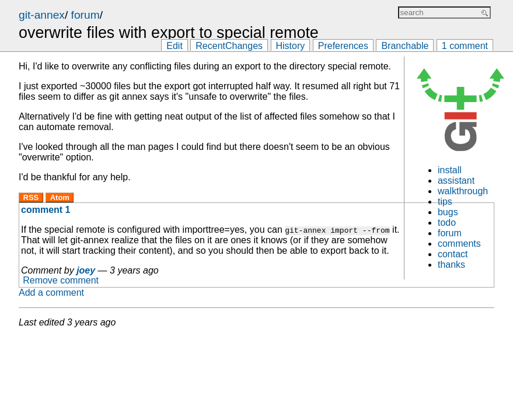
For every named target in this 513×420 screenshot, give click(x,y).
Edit (175, 46)
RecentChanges (229, 46)
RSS (31, 197)
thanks (451, 265)
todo (447, 223)
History (291, 46)
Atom (60, 197)
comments (459, 244)
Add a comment (51, 293)
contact (453, 254)
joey (86, 270)
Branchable (405, 46)
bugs (448, 212)
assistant (456, 181)
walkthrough (463, 191)
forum (85, 15)
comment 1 (46, 210)
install (450, 170)
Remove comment (61, 281)
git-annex (42, 15)
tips (445, 202)
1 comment (465, 46)
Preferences (343, 46)
